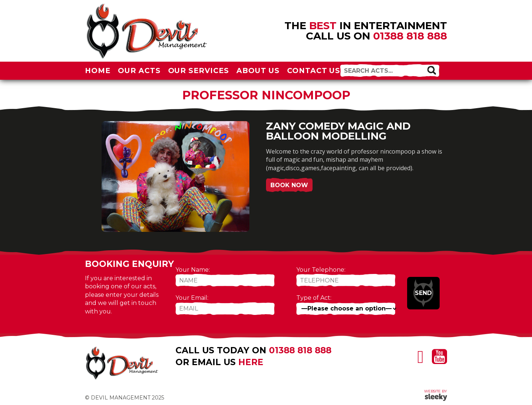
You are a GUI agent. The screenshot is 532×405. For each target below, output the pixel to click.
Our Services (199, 71)
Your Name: (193, 270)
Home (98, 71)
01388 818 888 (410, 36)
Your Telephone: (321, 270)
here (251, 362)
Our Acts (139, 71)
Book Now (289, 185)
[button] (432, 70)
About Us (258, 71)
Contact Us (314, 71)
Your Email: (192, 298)
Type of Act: (314, 298)
